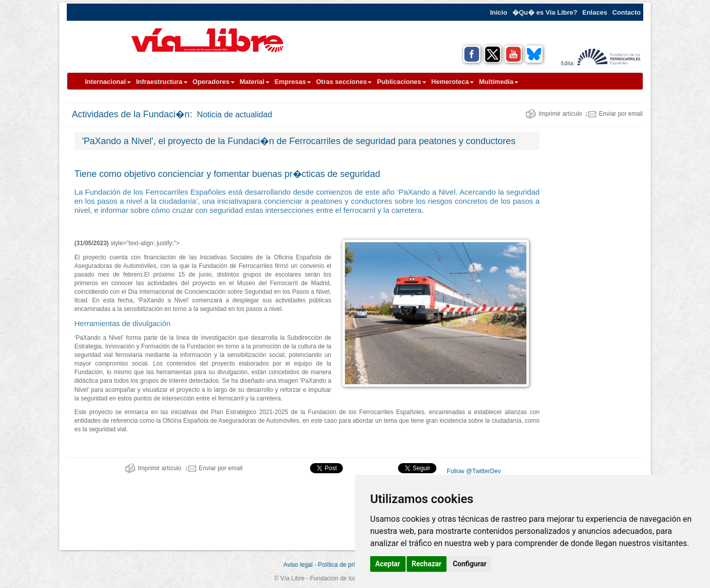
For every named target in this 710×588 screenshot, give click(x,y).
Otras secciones (344, 82)
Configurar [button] (470, 564)
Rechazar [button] (427, 564)
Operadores (214, 82)
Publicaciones (401, 82)
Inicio (499, 12)
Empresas (293, 82)
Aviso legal (298, 565)
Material (255, 82)
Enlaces (595, 12)
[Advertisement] (595, 284)
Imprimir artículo (554, 114)
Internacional (108, 82)
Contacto (627, 12)
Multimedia (499, 82)
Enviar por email (614, 114)
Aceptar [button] (388, 564)
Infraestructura (162, 82)
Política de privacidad (347, 565)
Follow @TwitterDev (473, 471)
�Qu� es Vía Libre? (545, 12)
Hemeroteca (453, 82)
